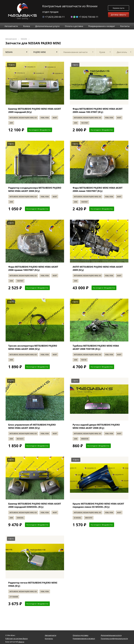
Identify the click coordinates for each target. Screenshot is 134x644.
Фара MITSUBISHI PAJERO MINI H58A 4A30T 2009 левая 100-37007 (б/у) (98, 110)
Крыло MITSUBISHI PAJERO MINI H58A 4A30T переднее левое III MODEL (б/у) (98, 505)
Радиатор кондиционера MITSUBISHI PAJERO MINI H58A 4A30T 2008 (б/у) (35, 189)
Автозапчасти (11, 39)
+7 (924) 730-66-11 (84, 17)
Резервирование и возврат (84, 639)
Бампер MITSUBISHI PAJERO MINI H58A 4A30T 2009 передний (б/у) (35, 110)
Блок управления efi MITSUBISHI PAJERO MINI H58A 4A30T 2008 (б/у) (32, 426)
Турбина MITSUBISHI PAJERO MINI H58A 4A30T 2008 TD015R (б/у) (96, 347)
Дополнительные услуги (111, 635)
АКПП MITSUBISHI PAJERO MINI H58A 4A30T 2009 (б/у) (98, 268)
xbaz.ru (21, 642)
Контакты (49, 639)
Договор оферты (119, 15)
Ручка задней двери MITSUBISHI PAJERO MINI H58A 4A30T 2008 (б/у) (96, 426)
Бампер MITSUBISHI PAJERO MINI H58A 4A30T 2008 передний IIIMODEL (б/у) (35, 505)
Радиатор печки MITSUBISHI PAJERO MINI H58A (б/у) (33, 584)
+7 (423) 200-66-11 (54, 17)
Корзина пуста (119, 8)
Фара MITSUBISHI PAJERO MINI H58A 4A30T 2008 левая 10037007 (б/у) (98, 189)
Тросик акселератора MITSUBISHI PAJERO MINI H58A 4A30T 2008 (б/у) (33, 347)
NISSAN (24, 39)
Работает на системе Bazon (17, 639)
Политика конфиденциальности (114, 639)
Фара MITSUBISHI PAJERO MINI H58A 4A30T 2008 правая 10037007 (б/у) (33, 268)
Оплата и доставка (80, 635)
